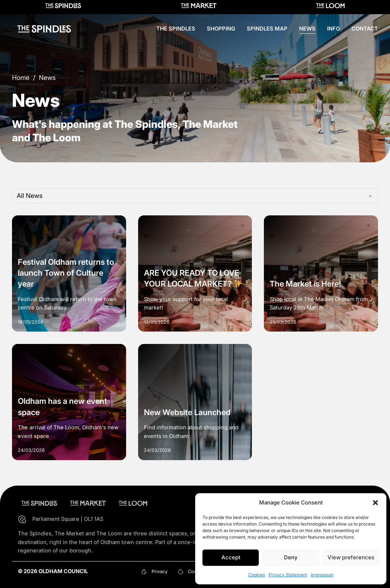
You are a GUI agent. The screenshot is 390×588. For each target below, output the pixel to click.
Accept (231, 557)
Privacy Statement (288, 575)
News (307, 29)
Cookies (257, 575)
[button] (375, 503)
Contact (365, 29)
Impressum (322, 575)
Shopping (221, 29)
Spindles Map (267, 29)
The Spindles (176, 29)
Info (333, 29)
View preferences (351, 557)
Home (21, 78)
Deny (291, 557)
